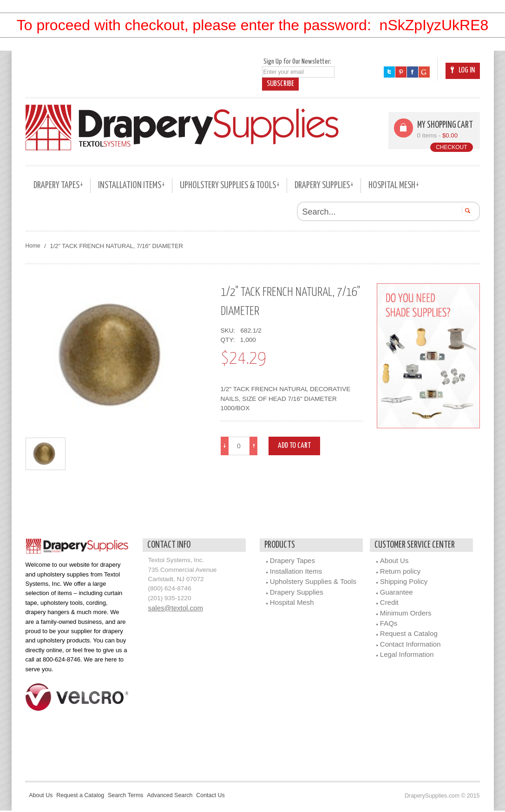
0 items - (438, 135)
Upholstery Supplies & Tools (313, 583)
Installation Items (296, 572)
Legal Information (407, 656)
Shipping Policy (404, 583)
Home (33, 246)
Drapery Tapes (292, 562)
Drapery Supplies (297, 593)
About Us (394, 562)
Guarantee (397, 593)
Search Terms (138, 797)
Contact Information (410, 645)
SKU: (230, 331)
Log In (463, 71)
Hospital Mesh (292, 604)
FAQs (389, 624)
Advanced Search (189, 797)
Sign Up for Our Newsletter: (297, 62)
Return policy (400, 572)
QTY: (230, 340)
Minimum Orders (406, 614)
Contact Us (235, 797)
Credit (389, 604)
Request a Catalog (409, 635)
